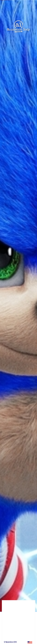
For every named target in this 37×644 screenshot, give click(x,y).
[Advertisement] (18, 621)
